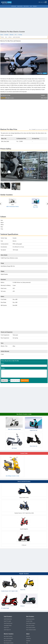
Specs (10, 37)
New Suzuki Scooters (31, 628)
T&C (27, 643)
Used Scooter (20, 6)
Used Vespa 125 (7, 630)
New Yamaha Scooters (31, 630)
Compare (43, 95)
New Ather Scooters (8, 636)
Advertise (28, 641)
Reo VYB (35, 207)
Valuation (35, 6)
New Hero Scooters (30, 626)
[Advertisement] (24, 19)
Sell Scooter (14, 6)
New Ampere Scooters (9, 643)
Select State (42, 2)
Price (2, 37)
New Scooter (26, 6)
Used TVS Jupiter (7, 621)
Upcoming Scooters (30, 619)
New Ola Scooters (8, 641)
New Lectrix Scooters (8, 639)
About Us (28, 636)
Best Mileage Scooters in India (12, 466)
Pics (6, 37)
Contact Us (29, 639)
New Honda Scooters (31, 623)
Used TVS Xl (6, 628)
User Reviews (16, 37)
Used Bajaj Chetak (8, 626)
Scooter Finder (24, 453)
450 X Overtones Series (13, 207)
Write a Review (44, 98)
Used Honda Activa (8, 619)
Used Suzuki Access (8, 623)
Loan (31, 6)
